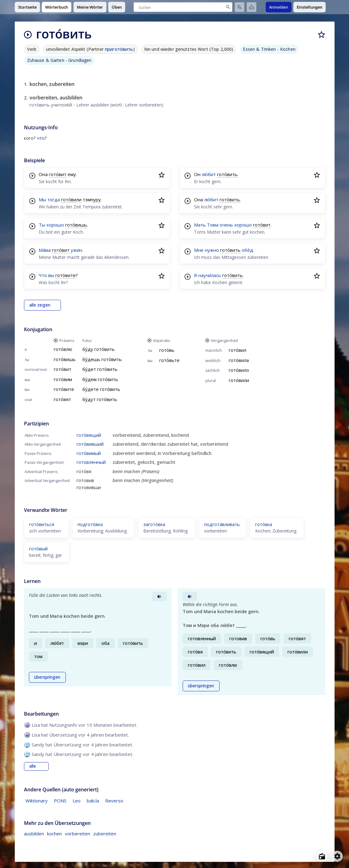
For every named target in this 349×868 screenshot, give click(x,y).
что (41, 138)
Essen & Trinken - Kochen (269, 49)
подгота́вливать (222, 524)
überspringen (47, 677)
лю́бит (209, 174)
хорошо (55, 225)
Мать (200, 225)
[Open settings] (337, 856)
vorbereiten (77, 834)
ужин (76, 250)
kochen (54, 834)
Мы (42, 199)
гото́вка (264, 524)
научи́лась (210, 275)
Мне (199, 250)
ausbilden (34, 834)
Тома (213, 225)
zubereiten (105, 834)
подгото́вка (90, 524)
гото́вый (38, 549)
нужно (212, 250)
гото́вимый (89, 453)
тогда (54, 199)
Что (43, 275)
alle (33, 766)
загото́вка (154, 524)
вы (51, 275)
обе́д (247, 250)
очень (226, 225)
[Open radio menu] (322, 856)
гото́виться (42, 524)
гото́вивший (90, 444)
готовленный (91, 462)
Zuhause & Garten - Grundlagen (59, 60)
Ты (42, 225)
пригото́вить (119, 49)
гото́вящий (89, 435)
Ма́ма (45, 250)
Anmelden (279, 7)
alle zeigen (40, 305)
